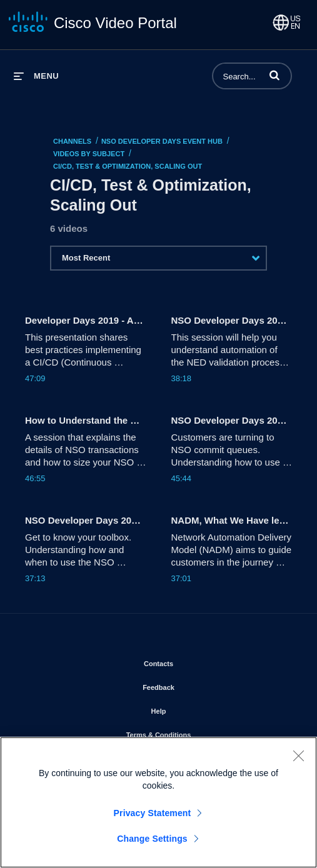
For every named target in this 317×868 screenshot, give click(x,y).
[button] (274, 75)
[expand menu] (36, 76)
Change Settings (152, 839)
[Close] (298, 756)
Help (194, 709)
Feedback (194, 685)
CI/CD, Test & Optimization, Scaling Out (128, 166)
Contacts (194, 661)
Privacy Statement (153, 813)
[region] (158, 802)
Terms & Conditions (194, 732)
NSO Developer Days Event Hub (162, 141)
